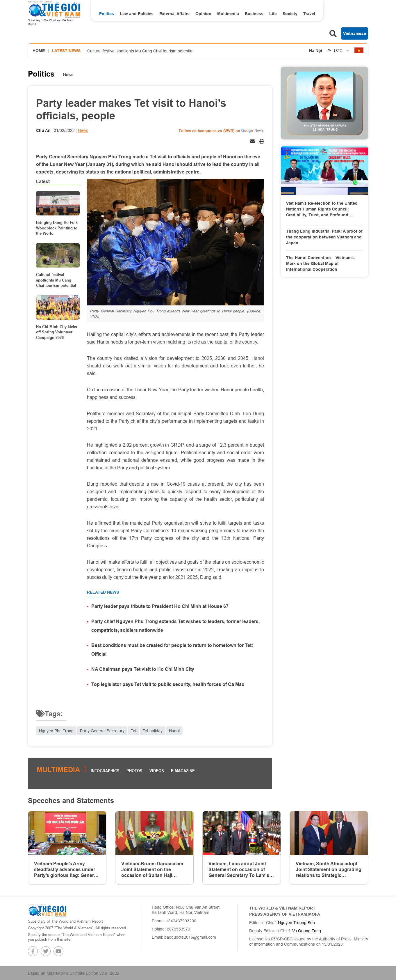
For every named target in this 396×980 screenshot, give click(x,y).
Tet (134, 731)
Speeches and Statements (71, 801)
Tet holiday (153, 731)
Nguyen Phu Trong (56, 731)
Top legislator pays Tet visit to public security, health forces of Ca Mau (168, 684)
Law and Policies (137, 14)
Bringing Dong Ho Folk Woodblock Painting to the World (57, 228)
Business (254, 14)
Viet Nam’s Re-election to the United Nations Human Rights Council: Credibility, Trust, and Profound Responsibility (322, 209)
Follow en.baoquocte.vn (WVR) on (209, 131)
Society (290, 14)
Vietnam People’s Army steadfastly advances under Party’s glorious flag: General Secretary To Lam (66, 870)
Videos (157, 771)
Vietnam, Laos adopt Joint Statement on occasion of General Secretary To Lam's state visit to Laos (239, 870)
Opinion (203, 14)
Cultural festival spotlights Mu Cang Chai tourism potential (140, 51)
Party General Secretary (102, 731)
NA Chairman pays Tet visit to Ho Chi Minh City (143, 669)
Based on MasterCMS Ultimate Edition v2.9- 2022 (74, 973)
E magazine (183, 771)
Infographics (105, 771)
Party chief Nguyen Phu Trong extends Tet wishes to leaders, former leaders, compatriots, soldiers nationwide (175, 626)
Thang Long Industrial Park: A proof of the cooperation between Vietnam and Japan (324, 237)
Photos (134, 771)
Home (39, 51)
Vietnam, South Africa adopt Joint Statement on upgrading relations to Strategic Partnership (329, 870)
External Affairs (174, 14)
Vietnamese (355, 33)
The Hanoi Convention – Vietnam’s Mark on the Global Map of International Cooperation (320, 263)
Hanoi (174, 731)
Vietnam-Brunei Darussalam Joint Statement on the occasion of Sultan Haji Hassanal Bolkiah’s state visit (153, 870)
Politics (107, 14)
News (68, 75)
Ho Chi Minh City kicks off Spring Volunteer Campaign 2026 (57, 332)
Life (273, 14)
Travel (309, 14)
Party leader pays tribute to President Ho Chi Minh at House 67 (160, 606)
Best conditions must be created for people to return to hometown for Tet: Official (172, 650)
